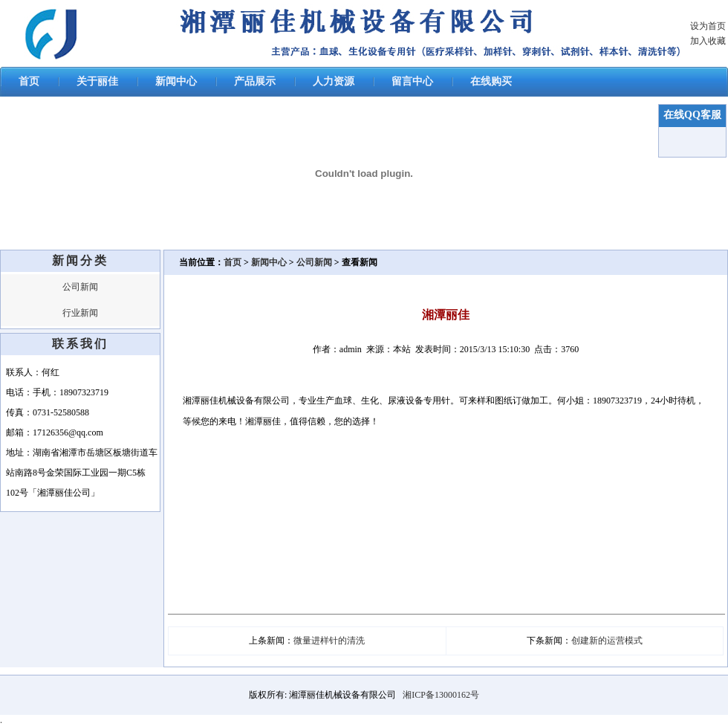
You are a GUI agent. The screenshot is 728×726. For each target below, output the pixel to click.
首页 (29, 81)
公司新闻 (80, 287)
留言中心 (412, 81)
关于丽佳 (97, 81)
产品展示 (255, 81)
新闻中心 (176, 81)
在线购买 (491, 81)
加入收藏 (708, 41)
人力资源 (334, 81)
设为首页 (708, 26)
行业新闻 (80, 313)
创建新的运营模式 (607, 641)
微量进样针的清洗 (329, 641)
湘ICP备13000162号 (441, 695)
